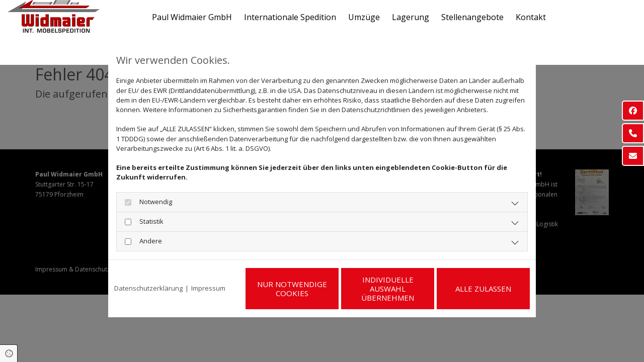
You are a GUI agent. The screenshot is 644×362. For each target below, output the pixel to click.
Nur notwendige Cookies (292, 289)
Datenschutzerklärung (148, 288)
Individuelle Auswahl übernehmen (388, 289)
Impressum (208, 288)
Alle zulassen (483, 289)
